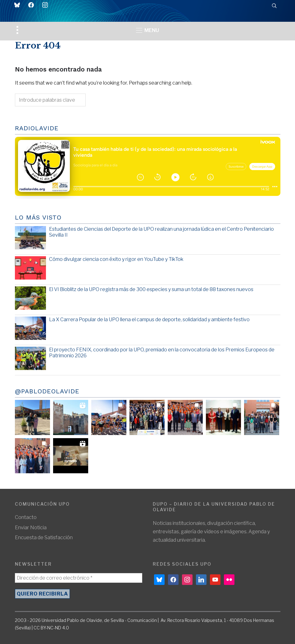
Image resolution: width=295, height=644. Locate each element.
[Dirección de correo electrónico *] (79, 578)
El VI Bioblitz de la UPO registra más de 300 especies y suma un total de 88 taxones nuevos (151, 289)
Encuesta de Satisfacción (44, 537)
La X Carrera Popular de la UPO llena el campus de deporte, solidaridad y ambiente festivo (149, 320)
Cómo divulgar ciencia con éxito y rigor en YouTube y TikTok (116, 259)
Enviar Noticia (31, 528)
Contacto (26, 517)
